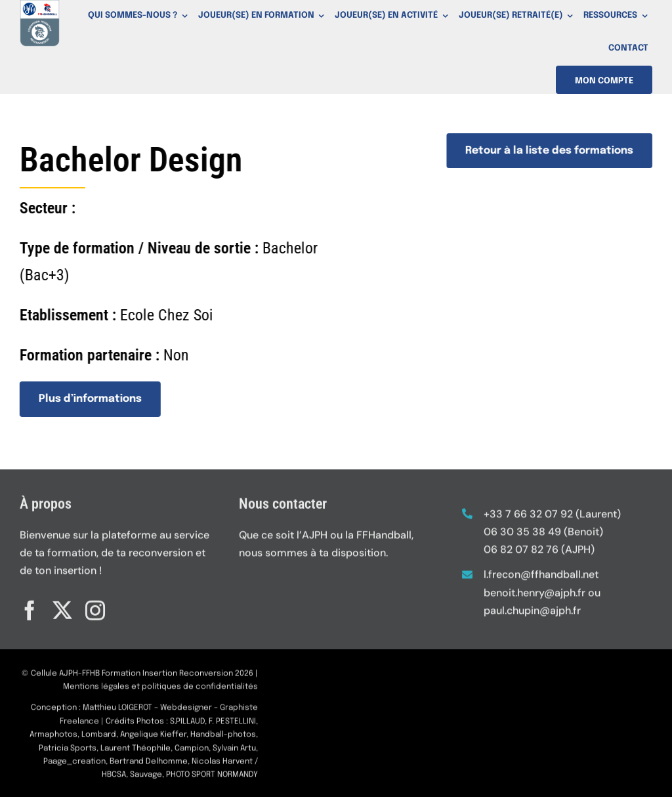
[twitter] (62, 606)
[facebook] (30, 606)
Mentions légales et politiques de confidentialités (160, 691)
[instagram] (95, 606)
